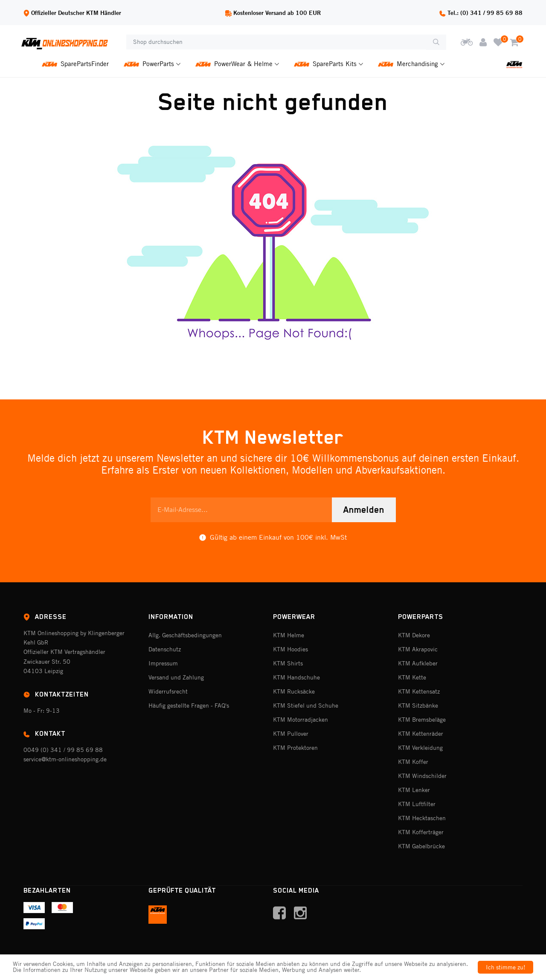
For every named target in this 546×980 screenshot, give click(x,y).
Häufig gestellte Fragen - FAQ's (189, 705)
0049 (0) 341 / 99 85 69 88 (63, 750)
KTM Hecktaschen (422, 818)
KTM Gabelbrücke (421, 846)
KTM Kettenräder (421, 734)
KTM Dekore (414, 635)
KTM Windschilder (422, 776)
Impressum (163, 663)
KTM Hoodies (290, 649)
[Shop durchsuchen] (276, 42)
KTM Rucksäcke (294, 691)
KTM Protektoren (295, 748)
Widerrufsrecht (168, 691)
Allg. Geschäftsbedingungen (185, 635)
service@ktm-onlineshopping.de (65, 759)
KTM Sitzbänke (418, 705)
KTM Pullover (291, 734)
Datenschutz (165, 649)
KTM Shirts (288, 663)
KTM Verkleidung (420, 748)
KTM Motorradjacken (301, 720)
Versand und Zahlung (176, 677)
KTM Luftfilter (417, 804)
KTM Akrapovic (418, 649)
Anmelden (364, 510)
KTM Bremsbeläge (422, 720)
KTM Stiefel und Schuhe (306, 705)
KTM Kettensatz (419, 691)
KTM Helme (289, 635)
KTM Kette (412, 677)
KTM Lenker (414, 790)
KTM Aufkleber (418, 663)
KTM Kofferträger (421, 832)
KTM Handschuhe (296, 677)
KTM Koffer (413, 762)
